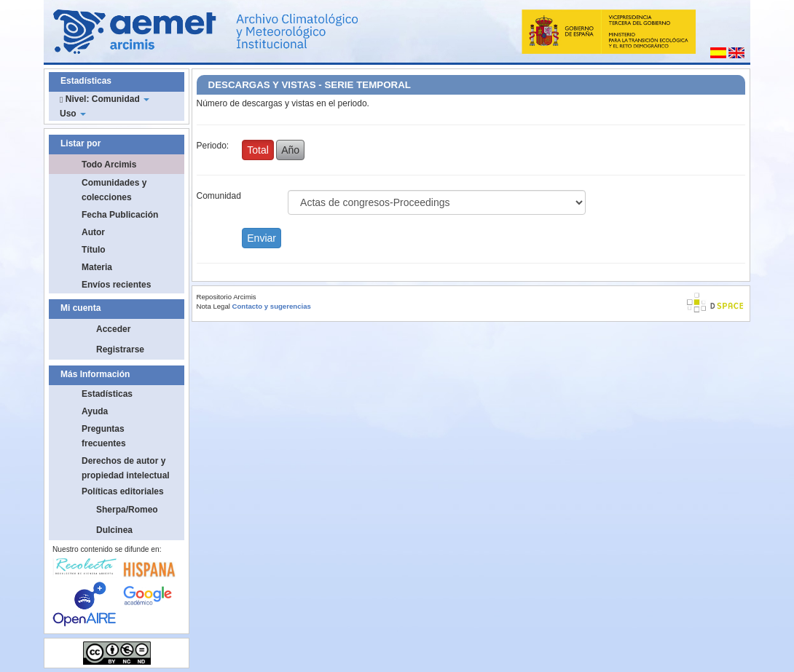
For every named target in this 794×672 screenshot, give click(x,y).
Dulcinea (114, 530)
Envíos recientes (116, 285)
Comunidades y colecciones (114, 190)
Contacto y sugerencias (272, 306)
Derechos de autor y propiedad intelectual (126, 468)
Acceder (113, 329)
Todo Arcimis (109, 165)
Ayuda (95, 411)
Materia (97, 267)
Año (290, 150)
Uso (73, 114)
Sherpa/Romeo (127, 510)
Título (94, 250)
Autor (93, 232)
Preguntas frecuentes (104, 436)
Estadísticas (107, 394)
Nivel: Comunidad (105, 99)
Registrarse (120, 349)
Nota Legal (213, 306)
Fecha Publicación (120, 215)
